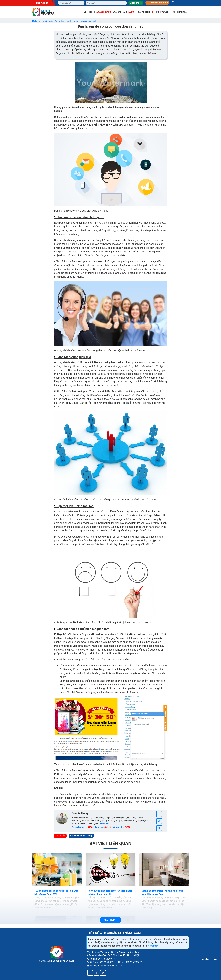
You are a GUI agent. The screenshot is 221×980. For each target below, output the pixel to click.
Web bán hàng (124, 12)
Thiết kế (100, 12)
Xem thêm (153, 946)
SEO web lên (146, 12)
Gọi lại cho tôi (136, 3)
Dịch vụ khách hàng (82, 836)
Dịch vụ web (163, 12)
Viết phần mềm (180, 12)
